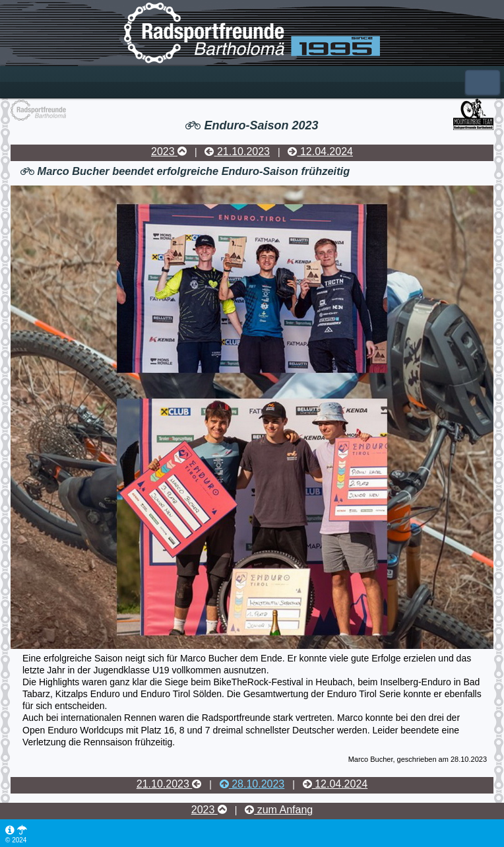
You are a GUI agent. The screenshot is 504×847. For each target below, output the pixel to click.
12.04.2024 (320, 152)
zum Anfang (279, 810)
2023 (169, 152)
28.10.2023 (252, 784)
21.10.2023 (237, 152)
